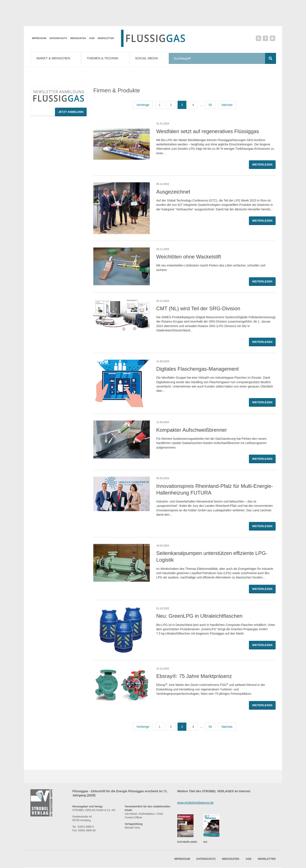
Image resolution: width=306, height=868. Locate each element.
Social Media (153, 58)
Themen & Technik (108, 58)
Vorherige (143, 107)
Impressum (39, 38)
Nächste (227, 107)
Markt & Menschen (57, 58)
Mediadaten (78, 38)
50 (210, 107)
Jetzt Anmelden (71, 114)
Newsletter (106, 38)
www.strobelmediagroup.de (195, 805)
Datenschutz (58, 38)
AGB (92, 38)
